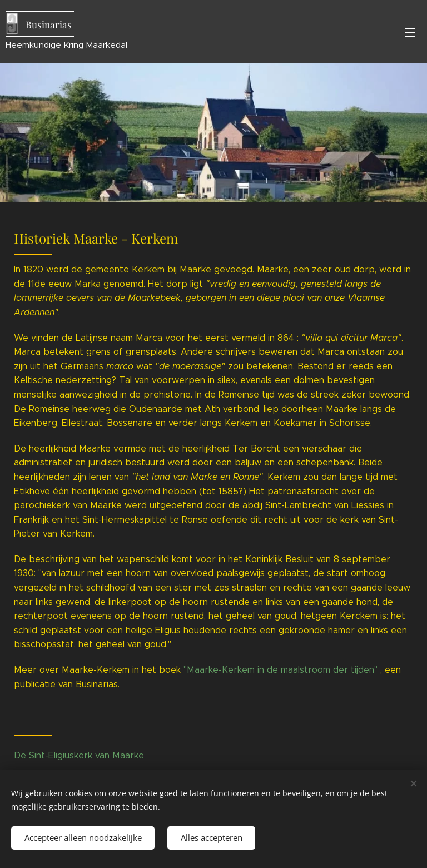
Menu (410, 32)
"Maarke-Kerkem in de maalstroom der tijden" (280, 670)
